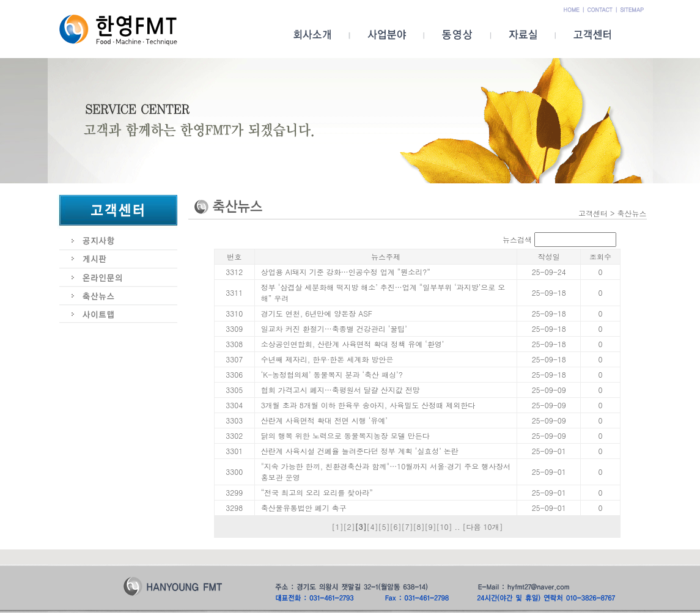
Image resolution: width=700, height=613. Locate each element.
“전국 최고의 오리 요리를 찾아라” (317, 492)
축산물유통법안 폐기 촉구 (304, 508)
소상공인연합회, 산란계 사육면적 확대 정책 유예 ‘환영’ (353, 344)
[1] (337, 527)
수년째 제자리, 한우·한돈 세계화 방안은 (327, 359)
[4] (372, 527)
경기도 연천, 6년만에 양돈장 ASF (317, 313)
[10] (444, 527)
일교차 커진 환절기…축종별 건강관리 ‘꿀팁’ (334, 329)
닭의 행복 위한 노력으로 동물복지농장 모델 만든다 (345, 435)
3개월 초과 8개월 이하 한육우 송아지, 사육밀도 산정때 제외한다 (368, 405)
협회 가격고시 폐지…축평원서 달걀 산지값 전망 (341, 390)
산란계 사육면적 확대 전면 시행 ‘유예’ (324, 420)
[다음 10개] (483, 527)
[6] (395, 527)
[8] (418, 527)
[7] (407, 527)
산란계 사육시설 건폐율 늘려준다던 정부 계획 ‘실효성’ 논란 (360, 451)
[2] (349, 527)
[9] (430, 527)
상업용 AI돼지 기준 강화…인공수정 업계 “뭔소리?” (346, 272)
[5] (384, 527)
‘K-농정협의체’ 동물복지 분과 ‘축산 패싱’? (332, 374)
